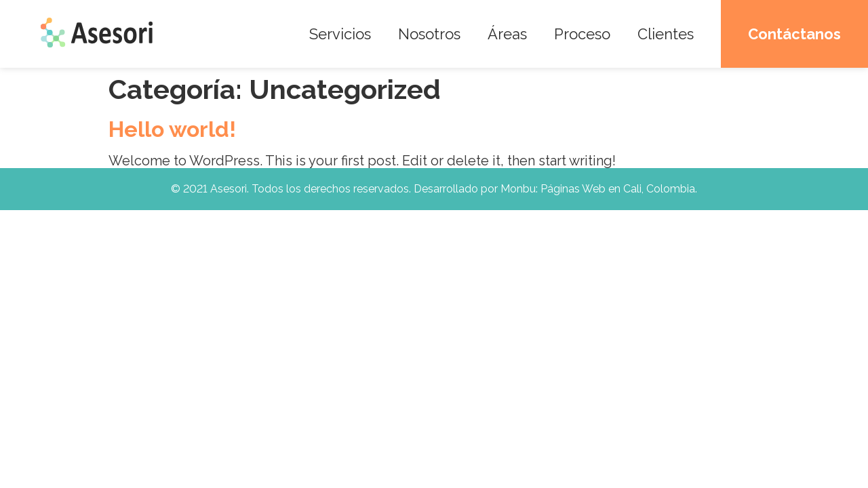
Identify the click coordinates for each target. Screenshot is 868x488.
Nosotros (429, 34)
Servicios (340, 34)
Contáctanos (794, 34)
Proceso (582, 34)
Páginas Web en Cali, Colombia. (619, 189)
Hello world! (172, 129)
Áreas (507, 34)
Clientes (666, 34)
